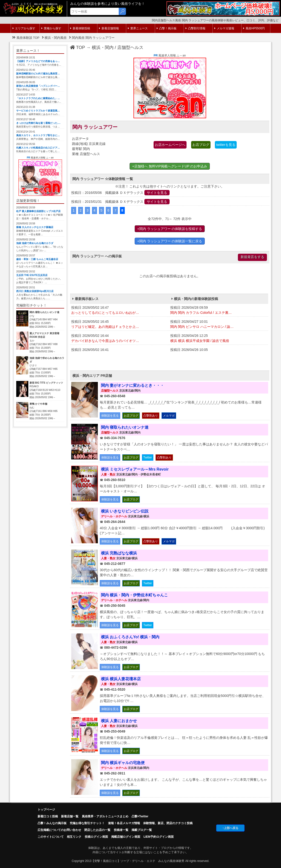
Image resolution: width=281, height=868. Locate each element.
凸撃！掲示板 (167, 28)
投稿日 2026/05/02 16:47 (120, 310)
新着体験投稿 (80, 28)
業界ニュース (138, 28)
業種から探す (51, 28)
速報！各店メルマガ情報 (124, 823)
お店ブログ (201, 145)
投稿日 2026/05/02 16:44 (120, 339)
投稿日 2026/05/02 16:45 (120, 324)
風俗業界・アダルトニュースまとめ (105, 816)
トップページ (46, 810)
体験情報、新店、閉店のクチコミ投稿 (168, 823)
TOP (78, 47)
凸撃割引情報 (195, 28)
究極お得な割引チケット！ (87, 823)
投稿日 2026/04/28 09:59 (219, 310)
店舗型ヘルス (130, 47)
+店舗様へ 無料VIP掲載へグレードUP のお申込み (170, 166)
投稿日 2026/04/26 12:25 (219, 339)
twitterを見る (226, 145)
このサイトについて (51, 837)
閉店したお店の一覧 (97, 830)
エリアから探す (24, 28)
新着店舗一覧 (70, 816)
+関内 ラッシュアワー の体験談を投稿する (170, 229)
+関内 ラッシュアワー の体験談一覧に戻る (170, 241)
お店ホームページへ (170, 145)
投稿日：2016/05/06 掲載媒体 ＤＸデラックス (120, 193)
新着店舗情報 (109, 28)
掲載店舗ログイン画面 (126, 837)
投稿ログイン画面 (96, 837)
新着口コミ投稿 (48, 816)
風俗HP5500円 (254, 28)
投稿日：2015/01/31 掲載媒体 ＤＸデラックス (120, 202)
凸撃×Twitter (140, 816)
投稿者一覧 (121, 830)
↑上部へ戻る (230, 828)
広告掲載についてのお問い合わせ (59, 830)
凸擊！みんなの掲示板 (52, 823)
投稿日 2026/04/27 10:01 (219, 324)
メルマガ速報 (224, 28)
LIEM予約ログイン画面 (159, 837)
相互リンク (74, 837)
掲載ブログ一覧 (142, 830)
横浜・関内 (103, 47)
